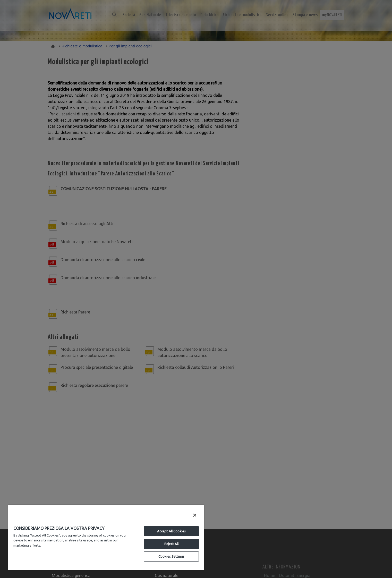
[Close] (195, 515)
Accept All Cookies (171, 531)
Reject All (171, 544)
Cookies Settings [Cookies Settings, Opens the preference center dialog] (171, 556)
